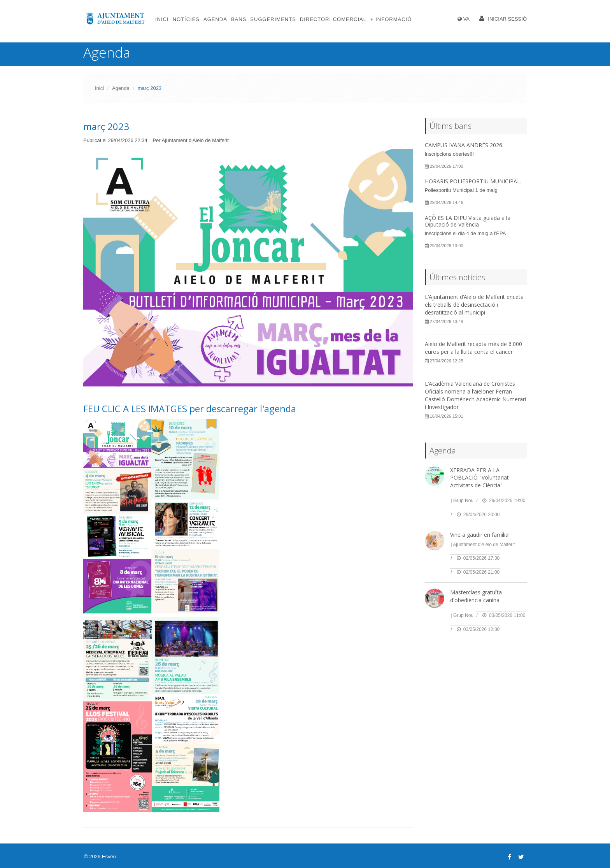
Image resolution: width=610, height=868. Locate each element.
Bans (239, 19)
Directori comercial (333, 19)
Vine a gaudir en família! (480, 535)
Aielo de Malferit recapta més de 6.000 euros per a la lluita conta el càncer (473, 348)
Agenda (215, 19)
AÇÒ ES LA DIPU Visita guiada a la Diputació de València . (468, 221)
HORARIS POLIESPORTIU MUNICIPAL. (473, 181)
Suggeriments (273, 19)
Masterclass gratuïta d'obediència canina (476, 596)
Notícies (186, 19)
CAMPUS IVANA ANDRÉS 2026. (464, 145)
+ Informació (391, 19)
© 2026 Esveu (100, 857)
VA (466, 19)
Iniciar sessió (507, 19)
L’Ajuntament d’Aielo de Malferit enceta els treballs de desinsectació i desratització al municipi (474, 305)
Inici (162, 19)
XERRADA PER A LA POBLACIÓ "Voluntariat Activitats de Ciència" (479, 478)
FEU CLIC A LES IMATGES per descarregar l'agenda (190, 409)
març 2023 (106, 126)
